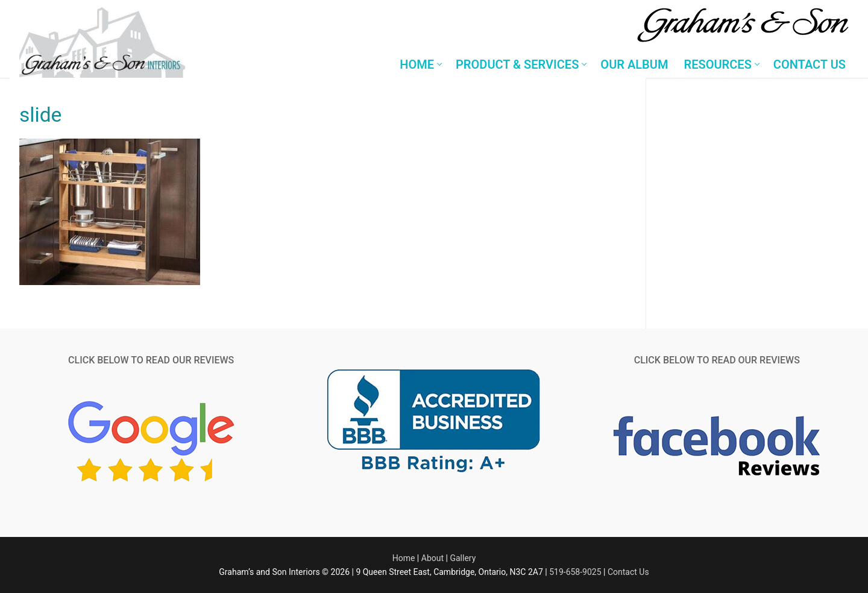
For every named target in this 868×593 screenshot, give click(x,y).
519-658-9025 (575, 572)
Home (404, 558)
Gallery (463, 558)
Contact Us (628, 572)
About (432, 558)
